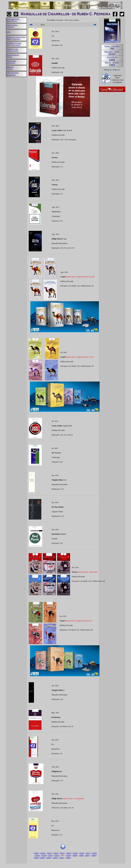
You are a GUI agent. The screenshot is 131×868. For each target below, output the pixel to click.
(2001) (62, 858)
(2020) (69, 853)
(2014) (44, 855)
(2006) (94, 855)
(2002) (55, 858)
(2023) (49, 853)
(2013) (50, 855)
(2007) (87, 855)
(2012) (57, 855)
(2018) (82, 853)
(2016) (95, 853)
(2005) (36, 858)
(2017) (88, 853)
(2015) (37, 855)
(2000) (68, 858)
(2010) (69, 855)
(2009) (75, 855)
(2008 (81, 855)
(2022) (56, 853)
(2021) (62, 853)
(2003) (49, 858)
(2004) (42, 858)
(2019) (75, 853)
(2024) (43, 853)
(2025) (36, 853)
